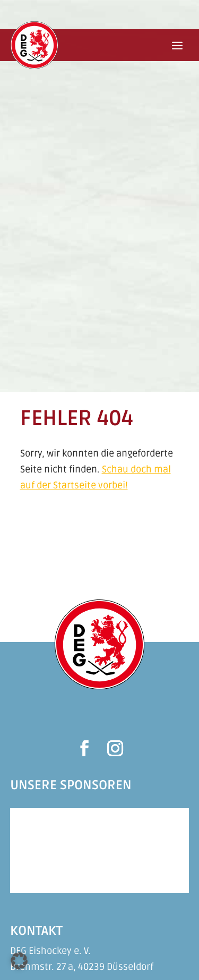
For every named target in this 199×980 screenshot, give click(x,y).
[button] (19, 961)
